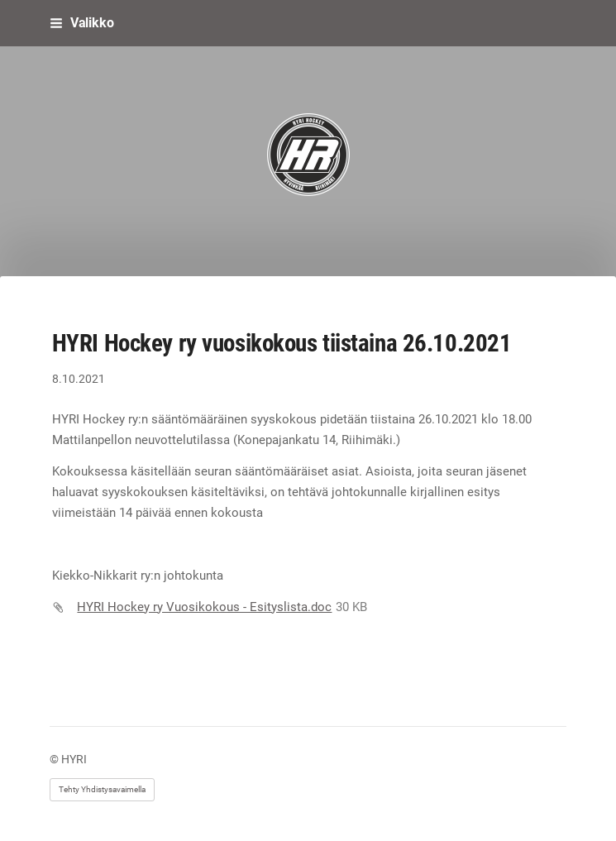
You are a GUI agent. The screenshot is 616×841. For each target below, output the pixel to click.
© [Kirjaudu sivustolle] (55, 759)
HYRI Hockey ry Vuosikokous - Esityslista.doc (204, 607)
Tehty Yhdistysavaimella (102, 789)
